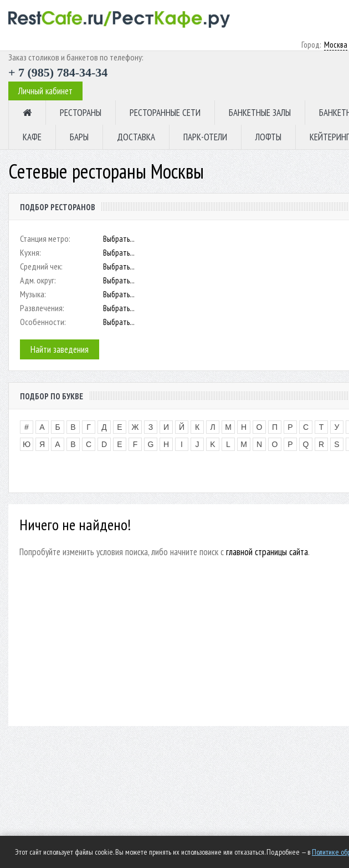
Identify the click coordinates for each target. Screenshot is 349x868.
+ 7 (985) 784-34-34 (58, 72)
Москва (336, 45)
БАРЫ (79, 137)
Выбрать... (119, 239)
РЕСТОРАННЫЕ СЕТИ (165, 113)
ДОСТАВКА (136, 137)
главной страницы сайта (267, 552)
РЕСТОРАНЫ (81, 113)
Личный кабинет (45, 91)
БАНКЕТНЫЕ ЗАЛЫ (260, 113)
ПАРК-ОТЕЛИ (205, 137)
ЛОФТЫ (268, 137)
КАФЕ (32, 137)
